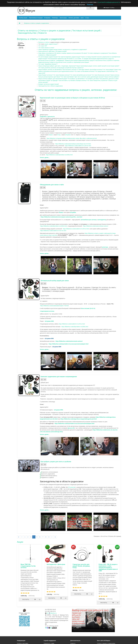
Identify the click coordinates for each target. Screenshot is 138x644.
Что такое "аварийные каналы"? (48, 64)
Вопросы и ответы (44, 42)
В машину (47, 18)
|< (19, 537)
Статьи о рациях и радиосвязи (55, 31)
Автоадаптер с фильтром (32, 564)
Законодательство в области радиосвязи (51, 86)
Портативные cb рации (36, 18)
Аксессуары (63, 18)
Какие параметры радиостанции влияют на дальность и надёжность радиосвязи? (63, 50)
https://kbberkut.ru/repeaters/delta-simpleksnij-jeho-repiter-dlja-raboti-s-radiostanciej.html (72, 138)
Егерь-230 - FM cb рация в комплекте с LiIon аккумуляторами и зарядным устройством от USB (85, 568)
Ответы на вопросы (28, 31)
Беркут (51, 135)
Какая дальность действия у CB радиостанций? (53, 51)
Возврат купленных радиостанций (49, 84)
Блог (82, 18)
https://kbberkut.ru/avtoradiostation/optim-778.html (54, 306)
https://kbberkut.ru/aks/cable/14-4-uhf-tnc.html (78, 146)
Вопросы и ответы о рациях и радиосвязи (37, 23)
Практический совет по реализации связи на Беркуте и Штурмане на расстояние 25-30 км (72, 98)
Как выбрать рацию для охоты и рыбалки (56, 462)
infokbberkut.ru (52, 613)
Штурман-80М (59, 410)
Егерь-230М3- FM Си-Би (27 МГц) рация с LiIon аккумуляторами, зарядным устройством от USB (111, 568)
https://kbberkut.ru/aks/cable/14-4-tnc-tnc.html (53, 231)
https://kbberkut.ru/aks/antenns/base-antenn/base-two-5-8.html (73, 144)
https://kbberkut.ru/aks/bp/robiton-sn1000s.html (59, 155)
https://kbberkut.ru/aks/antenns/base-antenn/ (96, 226)
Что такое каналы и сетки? (46, 48)
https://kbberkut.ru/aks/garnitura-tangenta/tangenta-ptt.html (79, 419)
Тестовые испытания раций (86, 31)
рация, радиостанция (51, 44)
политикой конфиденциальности (109, 2)
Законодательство (27, 33)
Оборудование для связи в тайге (52, 185)
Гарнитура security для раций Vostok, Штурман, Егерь (58, 566)
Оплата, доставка (74, 18)
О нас (87, 18)
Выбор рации (23, 18)
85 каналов (72, 487)
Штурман (68, 135)
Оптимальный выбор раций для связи (55, 281)
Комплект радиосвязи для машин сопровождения (59, 377)
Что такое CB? (43, 46)
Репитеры (55, 18)
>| (55, 537)
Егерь (59, 135)
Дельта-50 (71, 428)
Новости (42, 33)
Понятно (90, 5)
